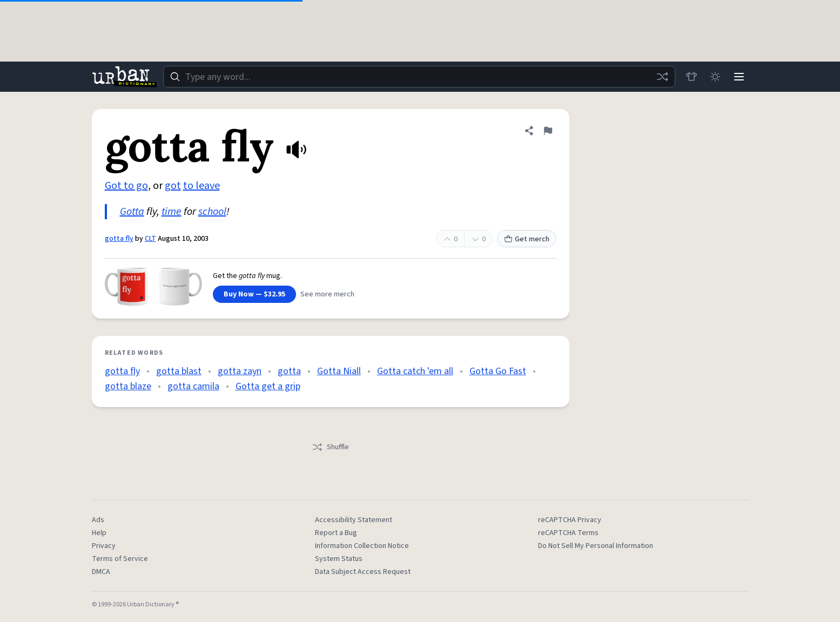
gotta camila (193, 386)
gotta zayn (240, 371)
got (173, 186)
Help (99, 533)
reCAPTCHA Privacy (570, 520)
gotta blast (179, 371)
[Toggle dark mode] (715, 77)
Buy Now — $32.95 (254, 294)
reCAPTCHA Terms (568, 533)
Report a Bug (336, 533)
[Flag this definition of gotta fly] (548, 131)
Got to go (126, 186)
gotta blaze (128, 386)
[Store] (691, 77)
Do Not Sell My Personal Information (596, 546)
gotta (289, 371)
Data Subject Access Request (363, 572)
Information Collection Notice (362, 546)
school (212, 212)
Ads (98, 520)
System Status (339, 559)
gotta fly (119, 239)
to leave (201, 186)
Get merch (527, 239)
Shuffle (330, 447)
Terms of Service (120, 559)
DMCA (101, 572)
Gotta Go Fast (498, 371)
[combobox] (419, 77)
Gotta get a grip (268, 386)
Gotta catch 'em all (415, 371)
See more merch (327, 294)
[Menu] (739, 77)
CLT (150, 239)
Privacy (104, 546)
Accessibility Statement (354, 520)
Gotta (132, 212)
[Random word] (662, 77)
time (172, 212)
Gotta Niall (339, 371)
